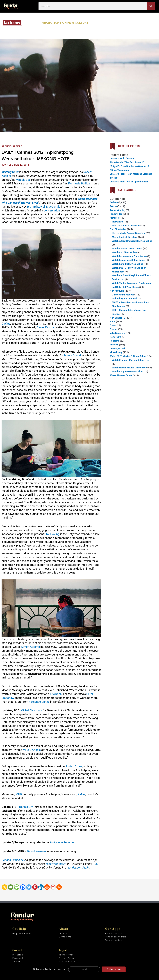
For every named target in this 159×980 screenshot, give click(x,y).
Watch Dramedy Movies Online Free (131, 360)
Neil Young (53, 534)
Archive (7, 146)
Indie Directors (117, 333)
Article (18, 146)
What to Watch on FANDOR (126, 226)
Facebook (18, 958)
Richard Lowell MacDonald (44, 207)
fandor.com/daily (79, 868)
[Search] (151, 6)
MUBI (19, 794)
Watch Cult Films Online (124, 252)
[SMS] (17, 887)
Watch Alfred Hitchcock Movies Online (132, 241)
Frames (114, 329)
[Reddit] (47, 887)
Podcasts (115, 341)
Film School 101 (118, 318)
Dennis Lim (26, 807)
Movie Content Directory (125, 237)
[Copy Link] (5, 887)
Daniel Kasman (46, 327)
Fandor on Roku (114, 940)
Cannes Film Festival (123, 295)
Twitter (16, 962)
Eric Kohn (56, 694)
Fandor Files (116, 214)
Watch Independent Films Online (129, 260)
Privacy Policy (66, 958)
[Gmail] (53, 887)
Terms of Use (66, 955)
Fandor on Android (116, 937)
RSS (95, 864)
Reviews (114, 345)
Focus (113, 325)
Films (112, 322)
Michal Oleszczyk (31, 710)
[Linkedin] (41, 887)
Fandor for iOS (114, 934)
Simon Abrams (31, 647)
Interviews (117, 222)
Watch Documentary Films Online (129, 256)
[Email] (11, 887)
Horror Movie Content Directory (128, 233)
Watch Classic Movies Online (127, 249)
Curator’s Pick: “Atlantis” (123, 159)
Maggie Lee (23, 180)
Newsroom (115, 337)
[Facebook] (23, 887)
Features (114, 218)
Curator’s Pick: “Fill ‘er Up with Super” (129, 182)
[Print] (59, 887)
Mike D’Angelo (32, 750)
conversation (52, 210)
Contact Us (65, 937)
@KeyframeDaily (56, 864)
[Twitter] (29, 887)
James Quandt (73, 355)
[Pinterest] (35, 887)
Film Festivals (117, 291)
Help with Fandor (22, 934)
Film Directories (118, 229)
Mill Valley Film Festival (124, 299)
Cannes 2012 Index (13, 860)
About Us (64, 934)
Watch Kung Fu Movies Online (127, 264)
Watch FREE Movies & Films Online (128, 356)
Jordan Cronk (74, 766)
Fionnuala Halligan (80, 183)
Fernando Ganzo (39, 702)
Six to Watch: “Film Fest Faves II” (127, 162)
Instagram (18, 955)
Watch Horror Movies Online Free (129, 368)
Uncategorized (117, 349)
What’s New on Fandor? (122, 375)
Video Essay (116, 352)
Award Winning (117, 210)
